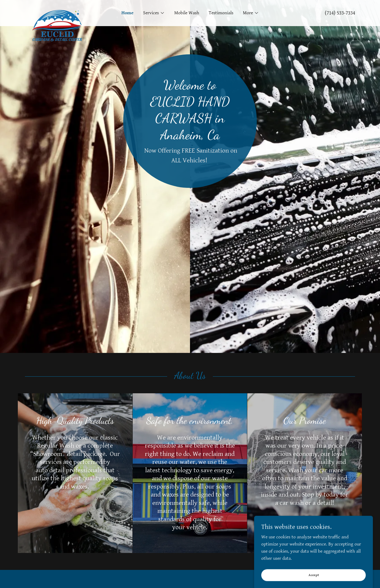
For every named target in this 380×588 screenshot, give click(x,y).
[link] (66, 10)
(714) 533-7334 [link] (340, 13)
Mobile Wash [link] (187, 13)
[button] (154, 13)
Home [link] (128, 13)
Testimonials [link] (221, 13)
